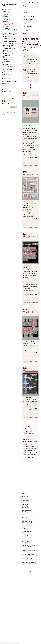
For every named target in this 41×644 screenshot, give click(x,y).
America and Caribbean (7, 14)
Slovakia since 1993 (8, 54)
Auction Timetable (7, 95)
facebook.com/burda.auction (31, 523)
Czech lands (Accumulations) (8, 56)
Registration (27, 6)
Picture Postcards (7, 70)
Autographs (5, 65)
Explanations (6, 104)
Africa (5, 16)
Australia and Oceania (7, 19)
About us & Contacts (30, 34)
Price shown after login (31, 166)
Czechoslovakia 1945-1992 (9, 49)
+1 (36, 393)
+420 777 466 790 (27, 520)
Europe (5, 11)
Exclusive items (6, 78)
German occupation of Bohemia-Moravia (9, 43)
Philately (5, 10)
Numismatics (6, 63)
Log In (36, 6)
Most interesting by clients (10, 82)
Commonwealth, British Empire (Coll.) (10, 24)
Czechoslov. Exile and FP (9, 39)
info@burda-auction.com (30, 519)
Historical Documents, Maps (8, 67)
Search (4, 97)
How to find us (25, 500)
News (25, 13)
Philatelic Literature (9, 33)
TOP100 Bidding (6, 92)
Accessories (5, 75)
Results (4, 90)
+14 (36, 262)
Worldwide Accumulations (7, 27)
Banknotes (5, 59)
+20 (36, 197)
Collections (5, 83)
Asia (4, 21)
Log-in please (30, 96)
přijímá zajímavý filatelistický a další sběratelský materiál (30, 564)
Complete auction (7, 85)
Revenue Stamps (7, 61)
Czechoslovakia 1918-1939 (9, 36)
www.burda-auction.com (29, 522)
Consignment (27, 27)
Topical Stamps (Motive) (10, 30)
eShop (25, 23)
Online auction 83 (29, 16)
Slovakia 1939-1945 (8, 45)
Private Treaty (28, 20)
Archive (25, 30)
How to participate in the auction (9, 99)
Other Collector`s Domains (7, 72)
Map (29, 500)
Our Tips (4, 80)
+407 (35, 121)
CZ (37, 9)
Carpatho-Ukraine (8, 47)
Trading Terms (6, 102)
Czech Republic (7, 52)
